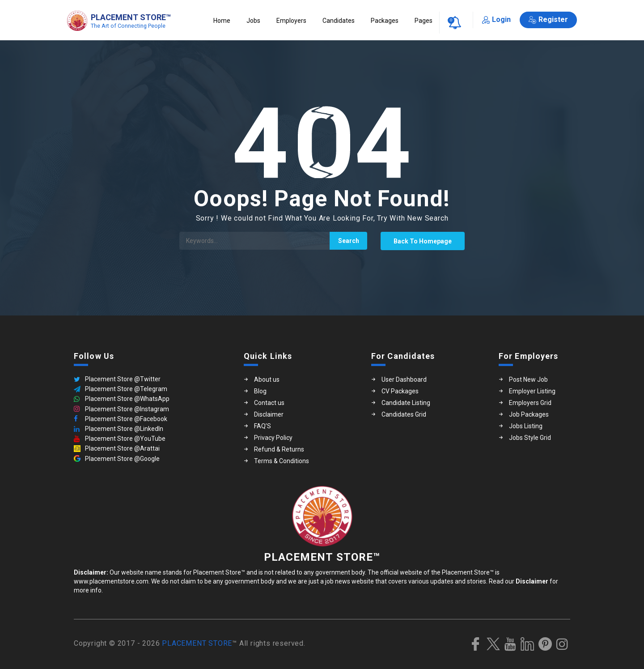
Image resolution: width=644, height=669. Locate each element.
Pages (424, 21)
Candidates (339, 21)
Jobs (253, 21)
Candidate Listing (406, 403)
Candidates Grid (404, 414)
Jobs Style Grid (530, 438)
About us (267, 379)
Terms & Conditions (282, 461)
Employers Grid (530, 403)
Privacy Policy (273, 438)
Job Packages (529, 414)
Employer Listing (532, 391)
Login (496, 19)
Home (222, 21)
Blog (260, 391)
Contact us (269, 403)
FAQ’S (263, 426)
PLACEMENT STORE (197, 643)
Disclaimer (269, 414)
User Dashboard (404, 379)
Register (548, 19)
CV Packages (400, 391)
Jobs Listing (526, 426)
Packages (385, 21)
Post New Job (528, 379)
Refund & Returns (279, 449)
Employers (291, 21)
